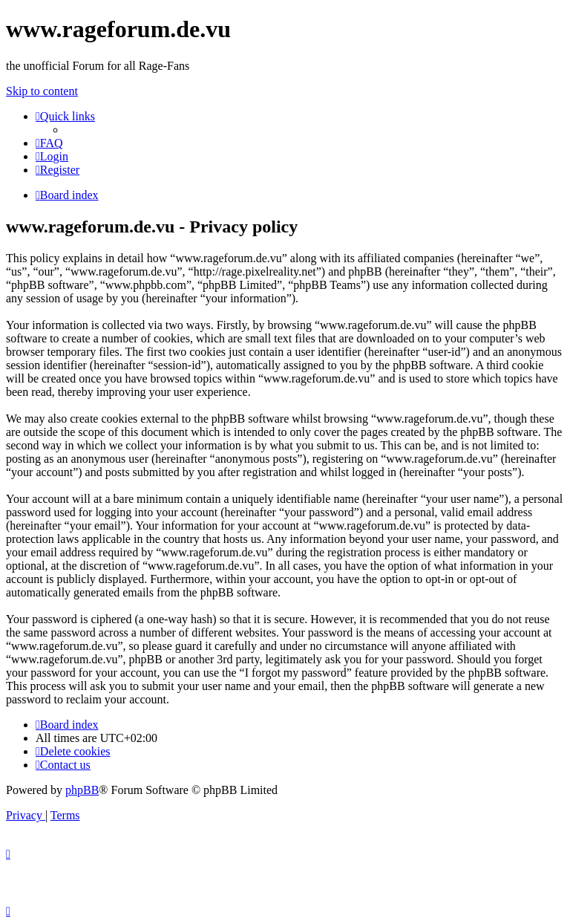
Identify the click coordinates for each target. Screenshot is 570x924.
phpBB (82, 790)
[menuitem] (49, 143)
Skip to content (42, 91)
